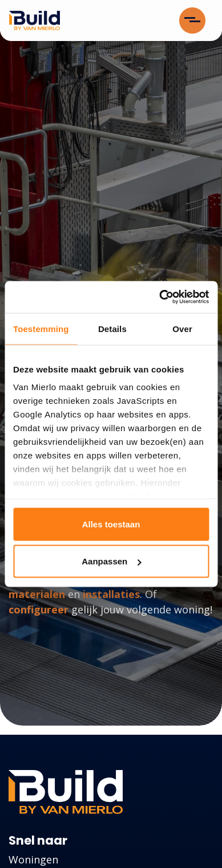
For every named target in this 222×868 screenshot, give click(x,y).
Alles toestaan (111, 524)
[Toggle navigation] (192, 21)
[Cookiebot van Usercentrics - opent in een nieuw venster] (160, 297)
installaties (111, 594)
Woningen (33, 859)
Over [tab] (182, 328)
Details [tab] (112, 328)
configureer (39, 609)
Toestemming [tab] (41, 328)
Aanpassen (111, 561)
